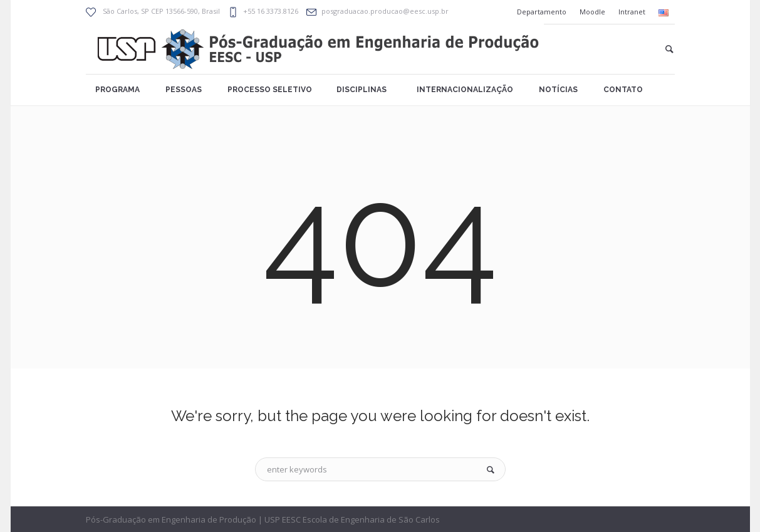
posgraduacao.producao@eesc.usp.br (385, 11)
